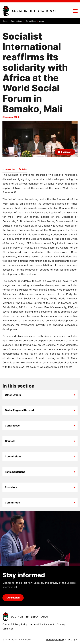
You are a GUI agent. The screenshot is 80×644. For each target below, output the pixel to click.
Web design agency (55, 640)
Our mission (13, 598)
